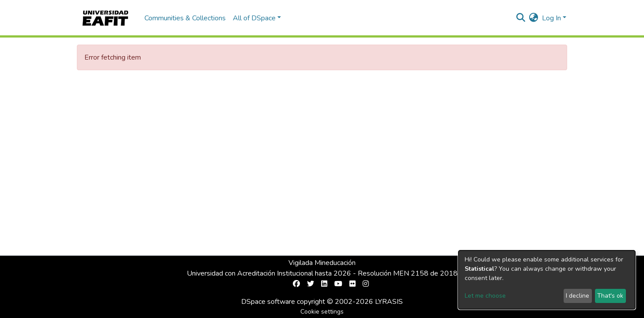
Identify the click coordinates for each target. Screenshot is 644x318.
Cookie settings (322, 312)
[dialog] (547, 280)
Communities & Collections (185, 18)
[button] (534, 18)
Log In (551, 18)
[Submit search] (521, 18)
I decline (578, 296)
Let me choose (485, 296)
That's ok (610, 296)
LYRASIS (389, 302)
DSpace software (268, 302)
